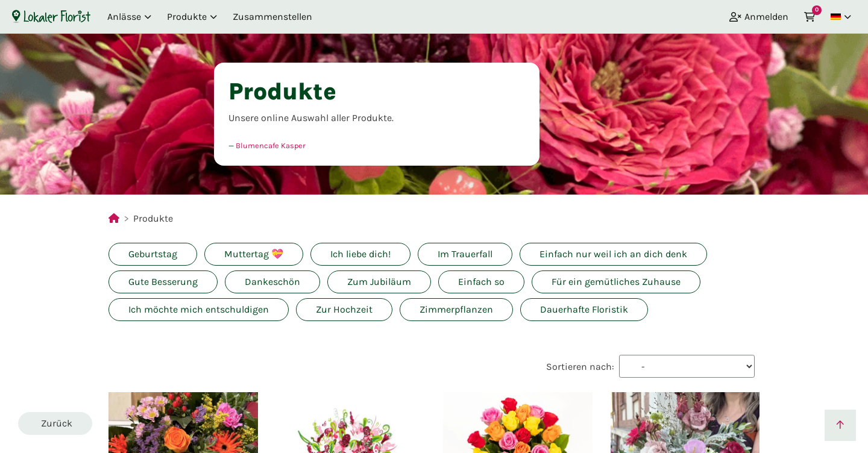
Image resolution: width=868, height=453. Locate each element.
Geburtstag (153, 254)
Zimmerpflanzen (456, 309)
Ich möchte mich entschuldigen (199, 309)
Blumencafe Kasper (271, 145)
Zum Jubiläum (379, 282)
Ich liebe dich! (360, 254)
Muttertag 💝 (254, 254)
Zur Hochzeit (344, 309)
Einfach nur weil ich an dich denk (613, 254)
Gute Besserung (163, 282)
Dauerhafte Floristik (584, 309)
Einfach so (481, 282)
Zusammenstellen (272, 17)
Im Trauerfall (465, 254)
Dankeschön (272, 282)
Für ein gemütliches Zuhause (616, 282)
